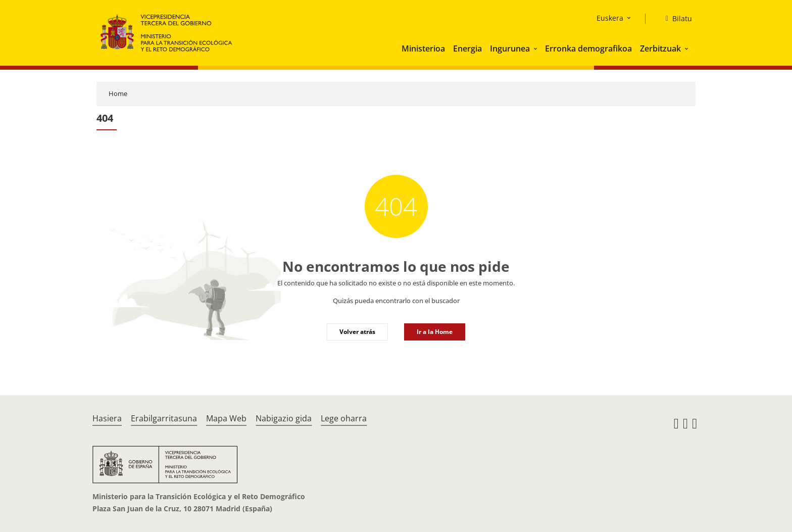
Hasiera (107, 418)
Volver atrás (357, 332)
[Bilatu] (675, 19)
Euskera (610, 18)
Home (118, 93)
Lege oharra (344, 418)
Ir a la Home (435, 332)
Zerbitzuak (660, 49)
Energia (467, 49)
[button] (536, 49)
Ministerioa (423, 49)
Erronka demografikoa (588, 49)
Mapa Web (226, 418)
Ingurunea (510, 49)
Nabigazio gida (284, 418)
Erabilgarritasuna (164, 418)
